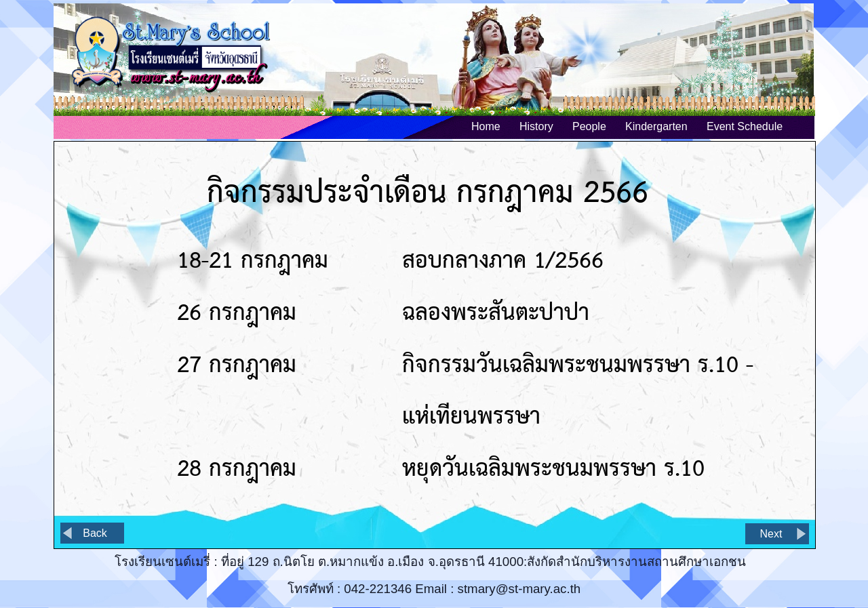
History (536, 126)
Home (486, 126)
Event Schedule (745, 126)
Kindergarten (656, 126)
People (589, 126)
